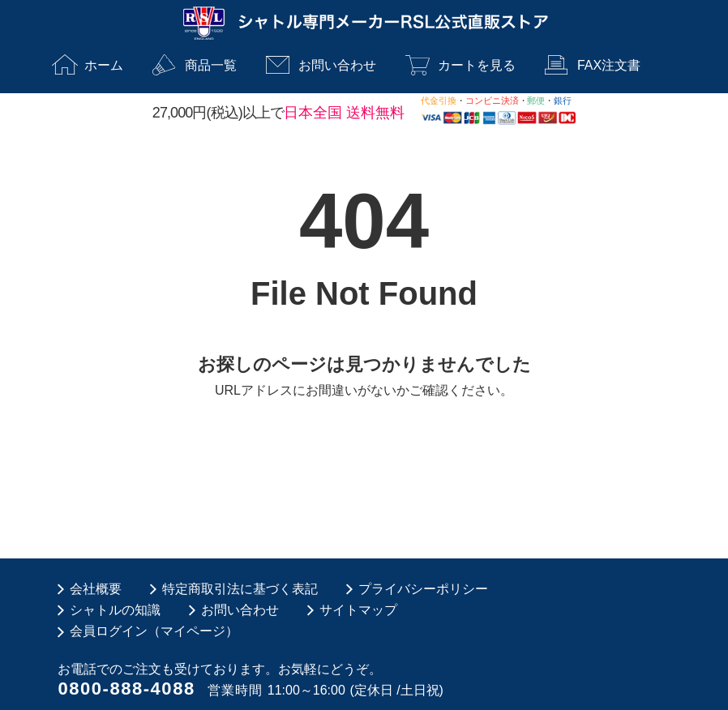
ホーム (104, 65)
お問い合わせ (337, 65)
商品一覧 (211, 65)
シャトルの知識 (115, 610)
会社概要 (96, 589)
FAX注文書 (609, 65)
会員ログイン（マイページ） (154, 631)
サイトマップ (358, 610)
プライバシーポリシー (423, 589)
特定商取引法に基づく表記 (240, 589)
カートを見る (477, 65)
